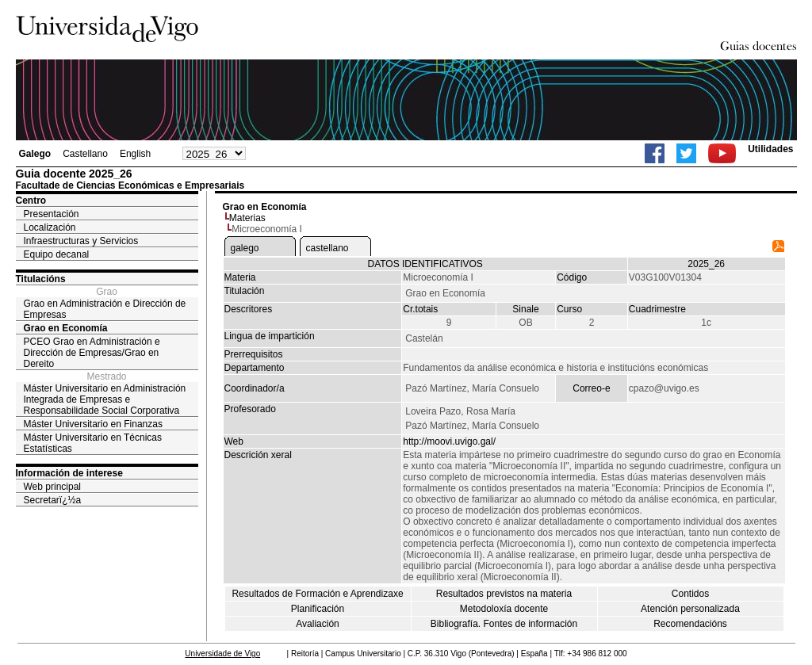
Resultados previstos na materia (504, 594)
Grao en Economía (66, 328)
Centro (31, 201)
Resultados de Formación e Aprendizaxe (317, 594)
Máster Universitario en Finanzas (93, 424)
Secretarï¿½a (53, 500)
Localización (50, 227)
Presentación (52, 214)
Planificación (318, 609)
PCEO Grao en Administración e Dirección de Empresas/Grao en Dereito (92, 353)
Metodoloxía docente (504, 609)
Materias (247, 218)
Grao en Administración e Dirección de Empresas (105, 309)
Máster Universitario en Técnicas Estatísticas (93, 443)
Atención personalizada (690, 609)
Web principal (52, 487)
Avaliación (317, 624)
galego (245, 248)
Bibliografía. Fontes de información (504, 624)
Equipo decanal (57, 254)
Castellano (85, 154)
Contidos (690, 594)
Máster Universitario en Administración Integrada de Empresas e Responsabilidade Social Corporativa (105, 399)
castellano (327, 248)
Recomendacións (690, 624)
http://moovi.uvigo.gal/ (449, 441)
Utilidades (770, 149)
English (135, 154)
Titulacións (41, 279)
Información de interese (69, 473)
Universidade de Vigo (222, 654)
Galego (35, 154)
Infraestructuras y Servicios (81, 241)
